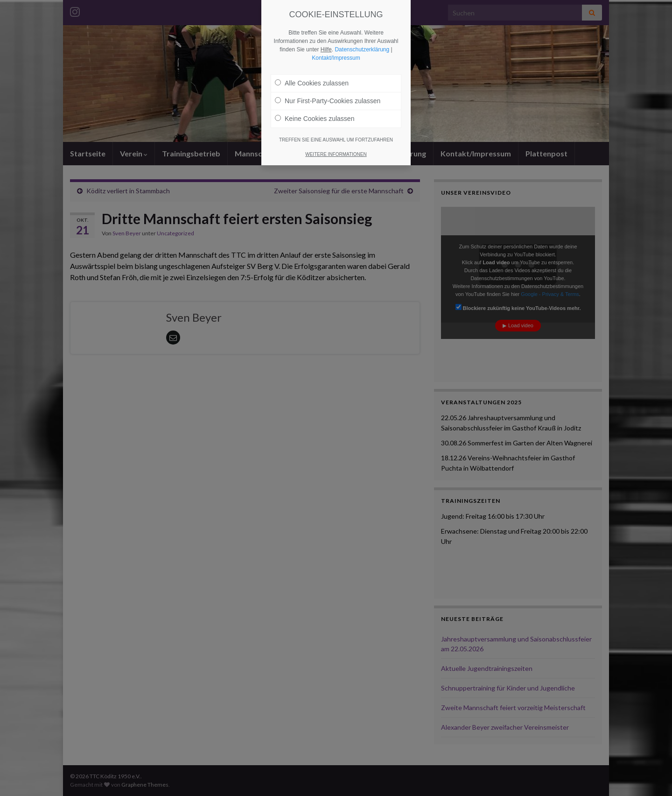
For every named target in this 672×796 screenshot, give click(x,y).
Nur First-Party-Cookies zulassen (328, 101)
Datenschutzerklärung (362, 49)
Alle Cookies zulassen (312, 83)
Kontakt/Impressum (336, 58)
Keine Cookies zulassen (315, 119)
